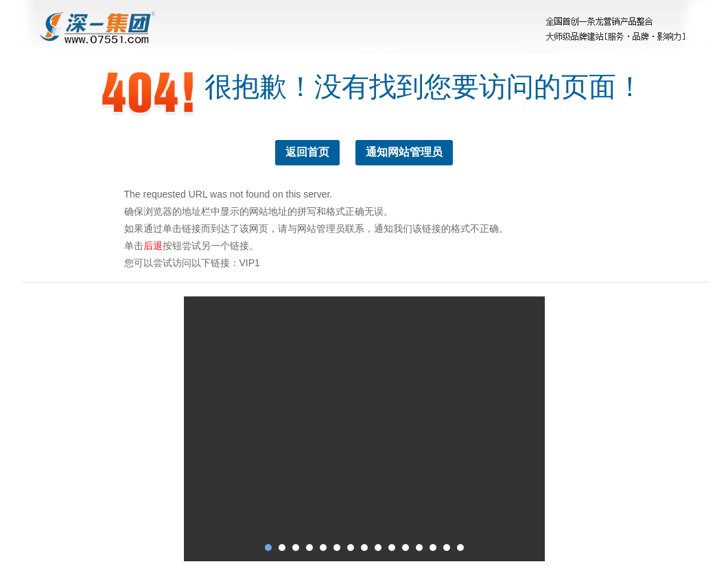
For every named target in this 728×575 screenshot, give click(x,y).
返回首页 (307, 152)
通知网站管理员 (404, 152)
